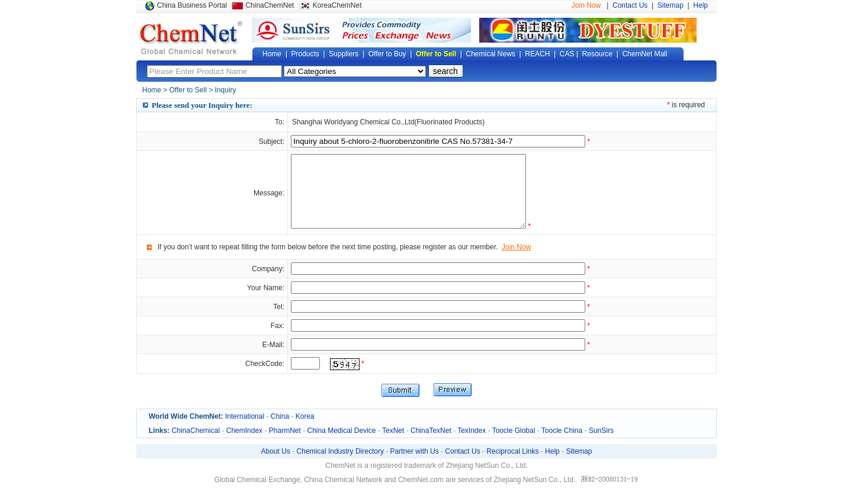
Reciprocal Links (512, 466)
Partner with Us (415, 466)
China (280, 431)
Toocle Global (514, 445)
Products (305, 54)
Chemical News (491, 54)
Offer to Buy (387, 54)
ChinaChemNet (270, 5)
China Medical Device (341, 445)
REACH (537, 54)
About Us (276, 466)
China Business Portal (192, 5)
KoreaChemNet (337, 5)
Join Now (586, 5)
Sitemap (671, 5)
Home (272, 54)
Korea (305, 431)
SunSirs (601, 445)
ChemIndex (244, 445)
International (245, 431)
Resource (597, 54)
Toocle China (562, 445)
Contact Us (630, 5)
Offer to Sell (436, 54)
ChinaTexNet (431, 445)
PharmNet (285, 445)
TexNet (393, 445)
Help (700, 5)
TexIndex (472, 445)
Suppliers (344, 54)
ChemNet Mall (644, 54)
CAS (567, 54)
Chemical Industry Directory (340, 466)
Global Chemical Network (191, 38)
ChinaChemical (196, 445)
